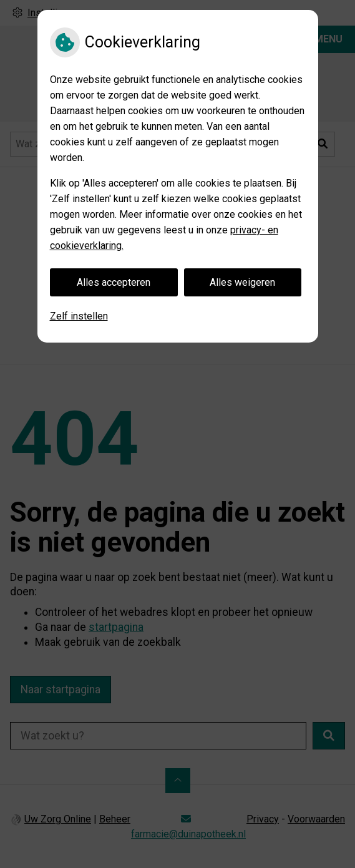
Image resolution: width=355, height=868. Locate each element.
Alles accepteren (114, 282)
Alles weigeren (242, 282)
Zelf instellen (79, 316)
